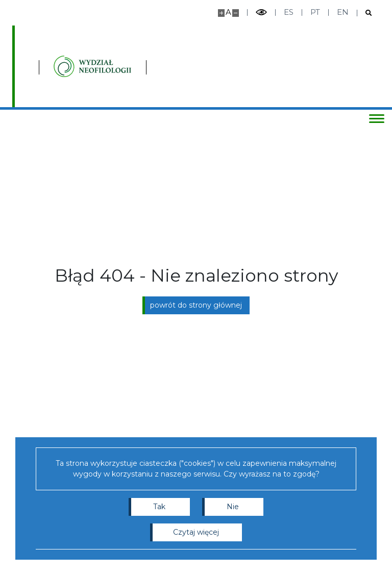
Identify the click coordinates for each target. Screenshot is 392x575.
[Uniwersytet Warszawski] (65, 66)
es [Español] (289, 12)
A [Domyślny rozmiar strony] (228, 12)
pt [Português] (315, 12)
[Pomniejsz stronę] (236, 13)
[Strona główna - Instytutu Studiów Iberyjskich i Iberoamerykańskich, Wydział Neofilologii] (159, 66)
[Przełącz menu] (374, 118)
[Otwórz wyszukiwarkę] (365, 13)
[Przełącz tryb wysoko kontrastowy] (261, 12)
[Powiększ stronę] (221, 13)
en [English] (343, 12)
